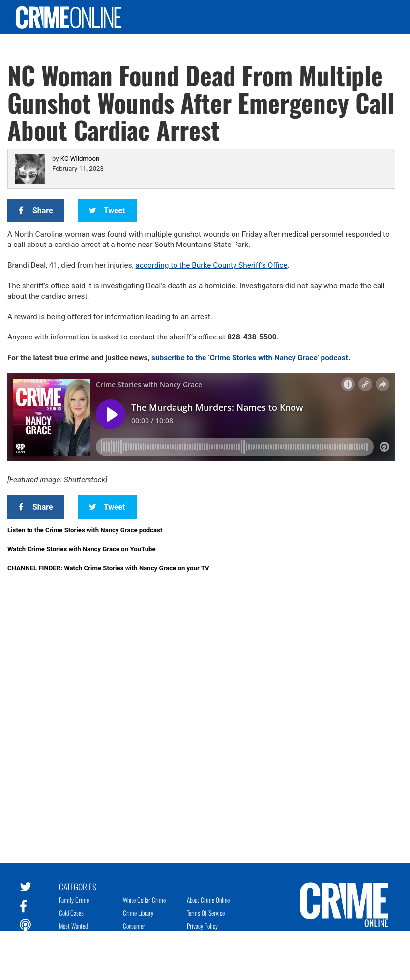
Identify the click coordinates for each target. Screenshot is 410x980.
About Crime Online (208, 900)
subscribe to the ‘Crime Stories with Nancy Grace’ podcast (250, 358)
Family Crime (74, 900)
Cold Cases (71, 913)
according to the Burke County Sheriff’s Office (212, 265)
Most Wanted (73, 926)
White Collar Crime (144, 900)
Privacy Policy (202, 926)
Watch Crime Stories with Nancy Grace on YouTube (82, 549)
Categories (78, 886)
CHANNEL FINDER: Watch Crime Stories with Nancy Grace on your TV (108, 568)
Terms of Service (206, 913)
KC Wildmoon (80, 159)
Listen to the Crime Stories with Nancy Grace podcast (85, 530)
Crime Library (138, 913)
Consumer (134, 926)
